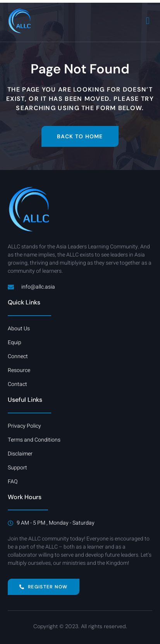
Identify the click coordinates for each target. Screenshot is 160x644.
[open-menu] (148, 21)
